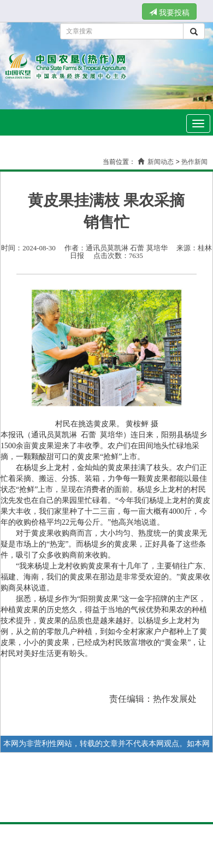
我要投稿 (169, 13)
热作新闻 (194, 162)
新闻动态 (161, 162)
